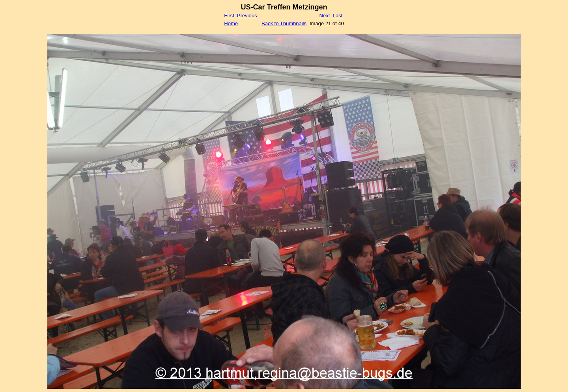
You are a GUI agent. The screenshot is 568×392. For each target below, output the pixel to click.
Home (231, 23)
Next (325, 16)
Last (337, 16)
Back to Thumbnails (284, 23)
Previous (247, 16)
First (229, 16)
